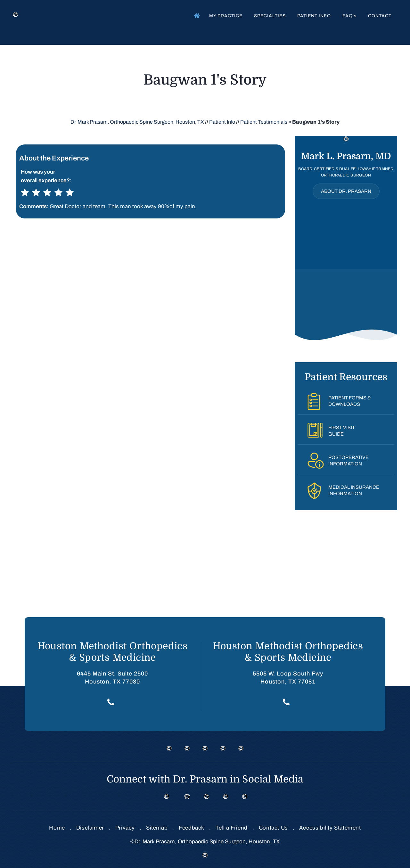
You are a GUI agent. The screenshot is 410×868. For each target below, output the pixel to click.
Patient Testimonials (264, 122)
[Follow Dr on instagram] (206, 796)
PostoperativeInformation (348, 461)
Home (195, 15)
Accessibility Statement (330, 828)
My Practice (226, 16)
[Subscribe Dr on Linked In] (225, 796)
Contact (380, 16)
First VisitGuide (342, 431)
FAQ (349, 16)
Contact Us (273, 828)
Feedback (192, 828)
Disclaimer (90, 828)
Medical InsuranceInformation (354, 490)
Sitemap (157, 828)
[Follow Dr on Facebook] (167, 796)
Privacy (125, 828)
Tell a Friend (232, 828)
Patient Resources (346, 377)
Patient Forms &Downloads (349, 401)
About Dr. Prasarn (346, 191)
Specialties (270, 16)
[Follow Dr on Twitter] (187, 796)
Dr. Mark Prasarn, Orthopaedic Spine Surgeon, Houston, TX (137, 122)
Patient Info (314, 16)
